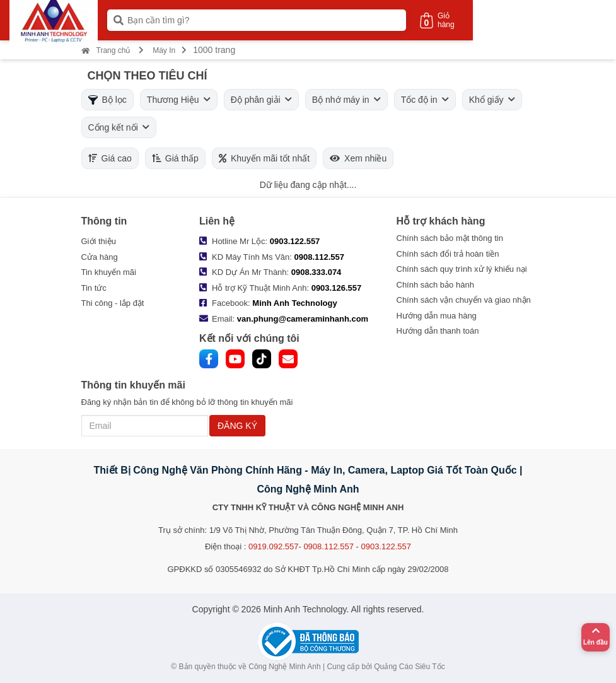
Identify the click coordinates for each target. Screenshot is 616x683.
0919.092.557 (274, 546)
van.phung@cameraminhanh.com (303, 319)
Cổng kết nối (119, 127)
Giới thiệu (99, 241)
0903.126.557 (337, 288)
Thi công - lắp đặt (113, 303)
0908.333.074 (317, 272)
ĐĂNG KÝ (237, 426)
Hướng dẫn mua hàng (437, 316)
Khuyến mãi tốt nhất (264, 158)
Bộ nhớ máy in (346, 100)
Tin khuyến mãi (109, 272)
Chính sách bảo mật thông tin (450, 238)
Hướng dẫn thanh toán (438, 331)
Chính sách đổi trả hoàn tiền (448, 254)
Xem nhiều (358, 158)
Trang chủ (106, 50)
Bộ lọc (108, 100)
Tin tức (94, 288)
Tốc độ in (425, 100)
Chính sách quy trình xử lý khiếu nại (462, 269)
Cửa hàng (100, 257)
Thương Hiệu (179, 100)
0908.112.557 (320, 257)
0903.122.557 (295, 241)
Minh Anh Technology (294, 303)
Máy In (164, 50)
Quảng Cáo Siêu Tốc (410, 667)
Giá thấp (175, 158)
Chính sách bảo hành (435, 285)
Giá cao (110, 158)
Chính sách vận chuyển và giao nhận (464, 300)
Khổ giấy (492, 100)
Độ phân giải (261, 100)
